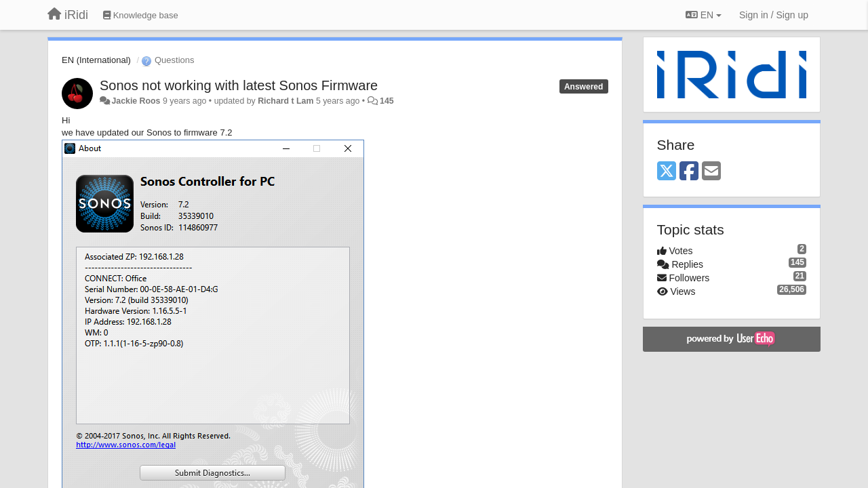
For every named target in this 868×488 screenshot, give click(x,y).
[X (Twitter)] (667, 172)
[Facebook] (689, 172)
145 (387, 101)
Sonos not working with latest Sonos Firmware (239, 85)
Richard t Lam (285, 101)
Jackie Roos (136, 101)
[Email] (711, 172)
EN (704, 15)
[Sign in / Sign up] (774, 15)
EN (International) (96, 60)
